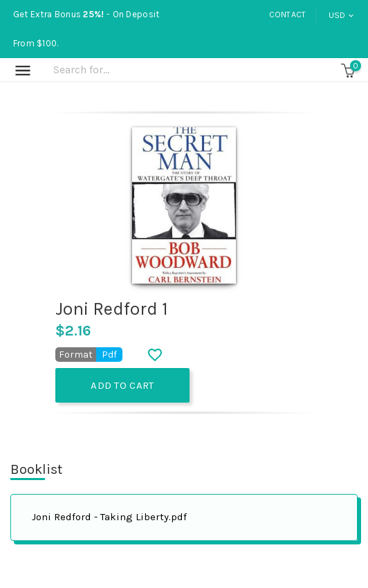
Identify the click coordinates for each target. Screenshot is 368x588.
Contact (288, 15)
